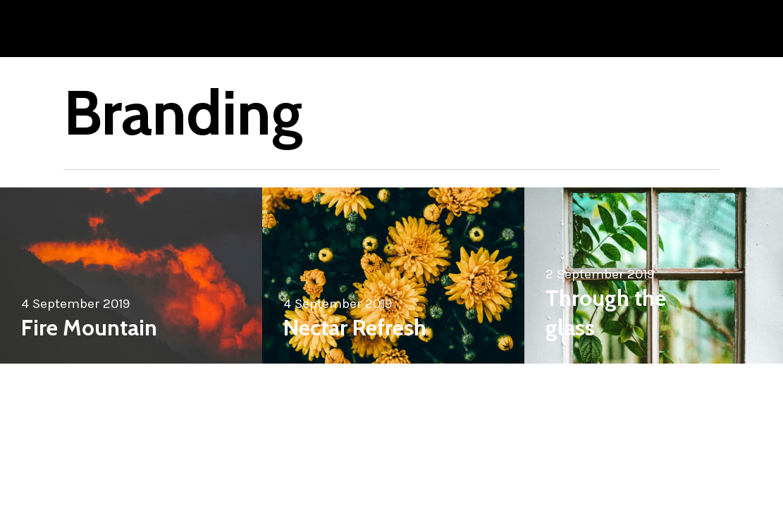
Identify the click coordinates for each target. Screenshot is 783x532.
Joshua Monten (121, 29)
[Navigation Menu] (691, 29)
